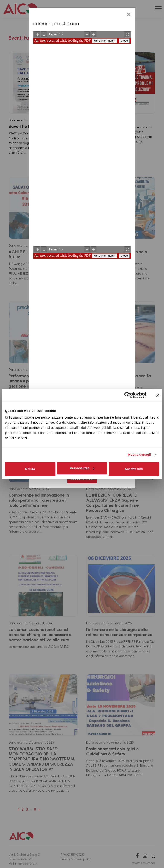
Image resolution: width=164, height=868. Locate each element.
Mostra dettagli (139, 455)
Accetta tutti (134, 469)
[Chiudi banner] (158, 395)
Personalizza (82, 468)
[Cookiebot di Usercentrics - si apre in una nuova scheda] (128, 395)
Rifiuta (30, 469)
